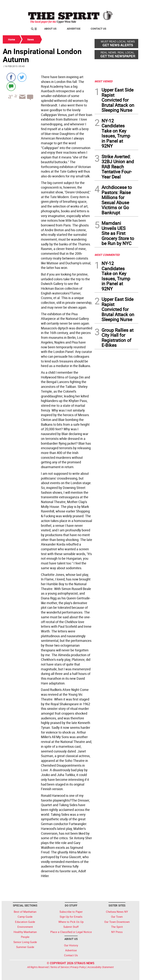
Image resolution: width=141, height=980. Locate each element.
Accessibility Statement (101, 967)
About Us (50, 29)
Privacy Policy (78, 967)
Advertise (74, 29)
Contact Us (98, 29)
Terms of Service (59, 967)
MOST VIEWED (104, 81)
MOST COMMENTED (107, 255)
